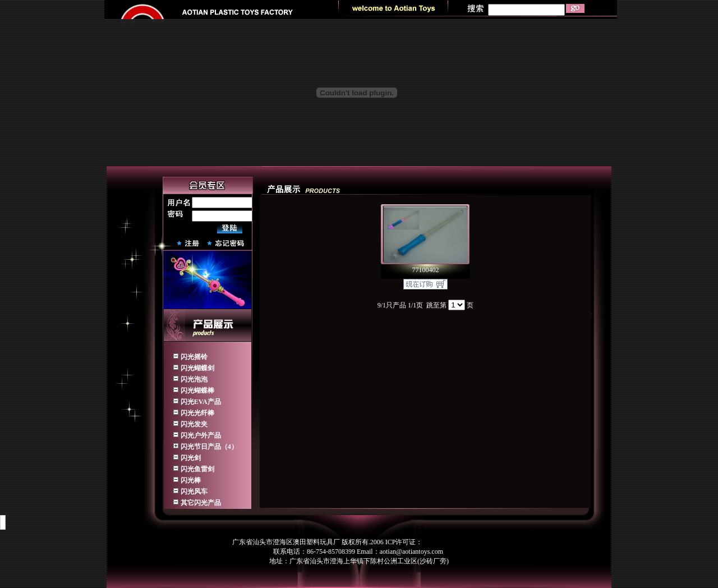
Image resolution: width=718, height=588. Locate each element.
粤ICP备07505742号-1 (455, 542)
